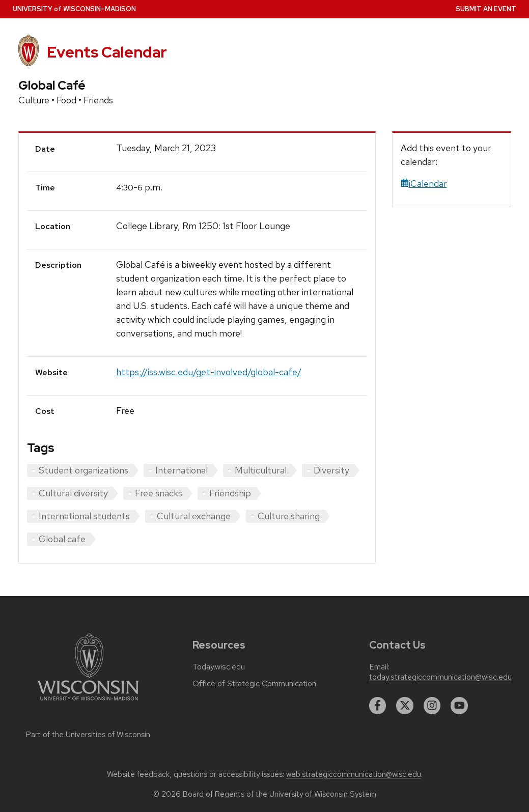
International (182, 470)
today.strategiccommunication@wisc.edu (440, 677)
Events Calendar (107, 52)
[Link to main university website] (88, 702)
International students (84, 516)
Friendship (230, 493)
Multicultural (261, 470)
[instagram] (432, 706)
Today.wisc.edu (219, 667)
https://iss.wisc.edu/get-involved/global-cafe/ (209, 372)
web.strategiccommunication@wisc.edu (354, 774)
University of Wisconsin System (323, 794)
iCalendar (424, 184)
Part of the (88, 735)
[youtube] (459, 706)
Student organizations (83, 470)
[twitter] (405, 706)
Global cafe (62, 539)
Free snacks (159, 493)
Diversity (331, 470)
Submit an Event (486, 9)
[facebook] (378, 706)
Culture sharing (289, 516)
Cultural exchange (194, 516)
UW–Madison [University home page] (74, 9)
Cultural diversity (73, 493)
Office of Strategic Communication (254, 684)
